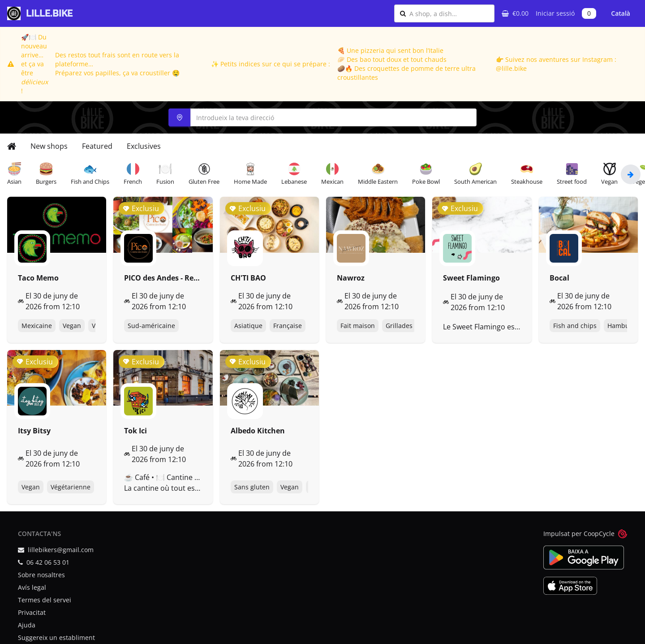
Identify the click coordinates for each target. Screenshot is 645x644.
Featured (97, 146)
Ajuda (27, 625)
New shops (49, 146)
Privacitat (32, 612)
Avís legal (32, 587)
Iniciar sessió (555, 13)
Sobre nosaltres (41, 575)
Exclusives (144, 146)
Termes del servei (45, 600)
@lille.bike (511, 68)
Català (621, 13)
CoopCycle (599, 534)
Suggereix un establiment (56, 638)
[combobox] (449, 13)
